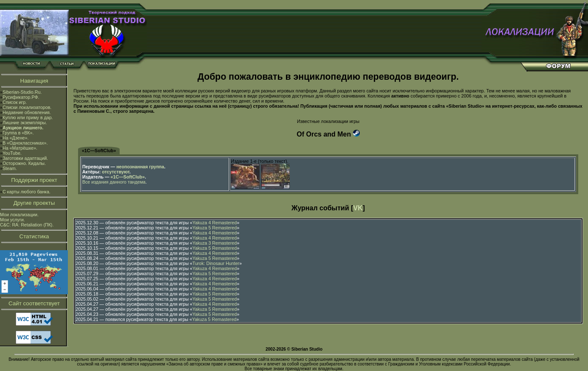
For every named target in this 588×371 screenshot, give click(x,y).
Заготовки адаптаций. (25, 158)
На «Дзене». (15, 138)
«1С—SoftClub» (99, 151)
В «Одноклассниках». (25, 143)
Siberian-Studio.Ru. (22, 92)
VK (358, 208)
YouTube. (12, 153)
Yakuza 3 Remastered (215, 243)
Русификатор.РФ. (21, 97)
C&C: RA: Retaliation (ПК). (27, 225)
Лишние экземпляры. (25, 123)
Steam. (10, 168)
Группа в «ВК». (18, 133)
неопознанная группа (140, 167)
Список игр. (15, 102)
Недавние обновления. (27, 112)
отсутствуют (116, 172)
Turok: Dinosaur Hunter (216, 263)
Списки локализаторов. (27, 107)
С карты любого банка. (27, 192)
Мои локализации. (19, 215)
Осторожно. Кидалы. (24, 163)
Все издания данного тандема (114, 182)
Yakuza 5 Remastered (215, 228)
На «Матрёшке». (20, 148)
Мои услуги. (13, 220)
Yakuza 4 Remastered (215, 223)
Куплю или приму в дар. (28, 117)
